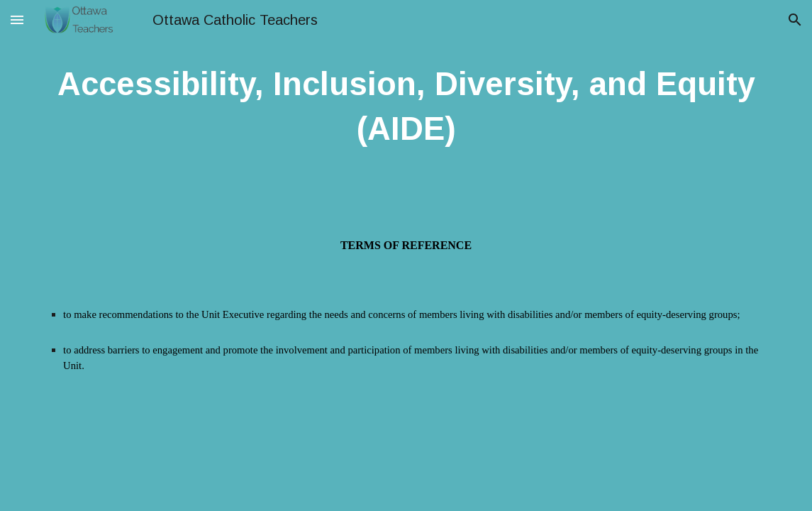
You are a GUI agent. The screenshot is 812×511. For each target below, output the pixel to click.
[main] (406, 107)
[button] (17, 20)
